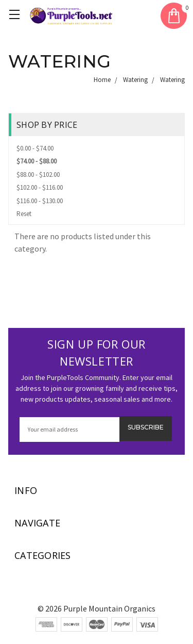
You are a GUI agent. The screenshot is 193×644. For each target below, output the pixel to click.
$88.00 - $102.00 (38, 175)
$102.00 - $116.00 (40, 187)
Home (102, 80)
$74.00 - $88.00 (37, 161)
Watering (135, 80)
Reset (24, 214)
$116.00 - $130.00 (40, 201)
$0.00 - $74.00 (35, 148)
